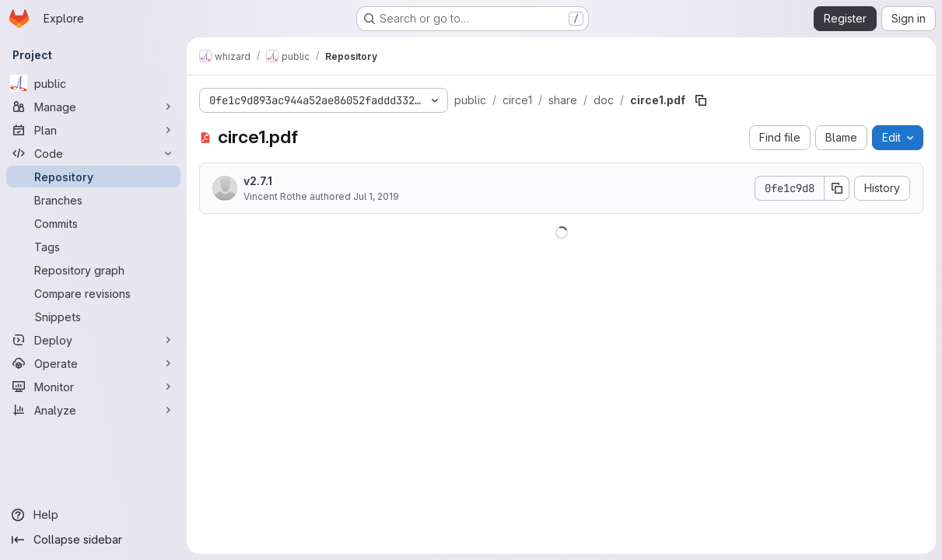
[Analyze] (93, 410)
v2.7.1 (258, 181)
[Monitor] (93, 387)
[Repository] (93, 177)
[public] (93, 83)
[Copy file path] (701, 100)
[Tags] (93, 247)
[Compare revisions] (93, 293)
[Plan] (93, 130)
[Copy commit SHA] (837, 188)
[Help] (93, 515)
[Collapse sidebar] (93, 540)
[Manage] (93, 107)
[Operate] (93, 363)
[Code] (93, 153)
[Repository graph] (93, 270)
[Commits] (93, 223)
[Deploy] (93, 340)
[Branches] (93, 200)
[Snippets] (93, 317)
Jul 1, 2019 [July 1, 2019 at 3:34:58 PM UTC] (376, 196)
